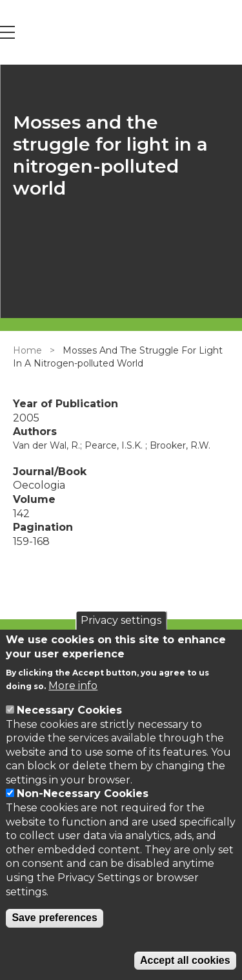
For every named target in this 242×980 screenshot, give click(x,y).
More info (73, 686)
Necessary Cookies (69, 710)
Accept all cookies (185, 960)
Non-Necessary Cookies (83, 794)
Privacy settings (121, 620)
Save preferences (55, 918)
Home (27, 350)
